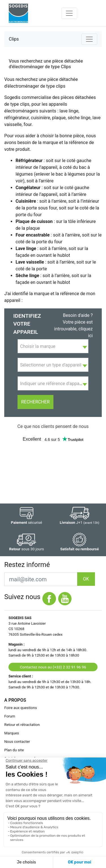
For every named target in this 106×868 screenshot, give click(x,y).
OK (86, 579)
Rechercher (35, 402)
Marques (12, 733)
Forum (10, 716)
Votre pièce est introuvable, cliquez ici (73, 329)
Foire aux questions (21, 708)
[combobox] (53, 346)
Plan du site (14, 750)
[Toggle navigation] (69, 13)
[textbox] (53, 346)
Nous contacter (17, 742)
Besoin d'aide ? (78, 315)
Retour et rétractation (22, 725)
